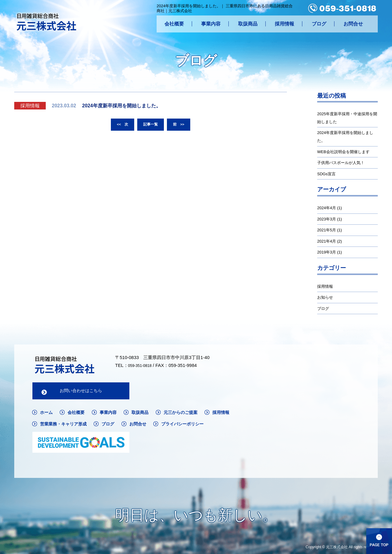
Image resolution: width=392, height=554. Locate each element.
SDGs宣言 (326, 174)
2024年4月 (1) (330, 208)
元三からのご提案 (192, 414)
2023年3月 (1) (330, 219)
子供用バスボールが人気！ (341, 163)
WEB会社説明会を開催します (343, 152)
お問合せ (353, 24)
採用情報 (284, 24)
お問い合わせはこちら (81, 392)
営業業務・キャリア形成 (101, 426)
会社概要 (174, 24)
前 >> (181, 125)
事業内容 (211, 24)
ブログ (319, 24)
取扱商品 (248, 24)
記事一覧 (151, 125)
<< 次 (120, 125)
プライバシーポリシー (64, 439)
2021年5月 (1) (330, 230)
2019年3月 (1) (330, 252)
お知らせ (325, 297)
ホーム (47, 414)
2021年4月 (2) (330, 241)
